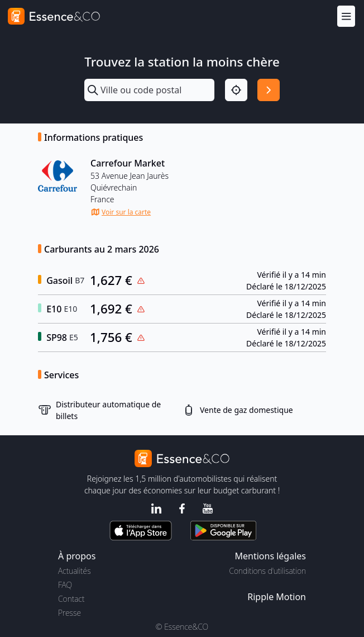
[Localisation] (236, 90)
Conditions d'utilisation (267, 571)
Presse (70, 613)
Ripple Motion (277, 597)
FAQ (65, 585)
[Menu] (346, 16)
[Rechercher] (269, 90)
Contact (71, 599)
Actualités (75, 571)
